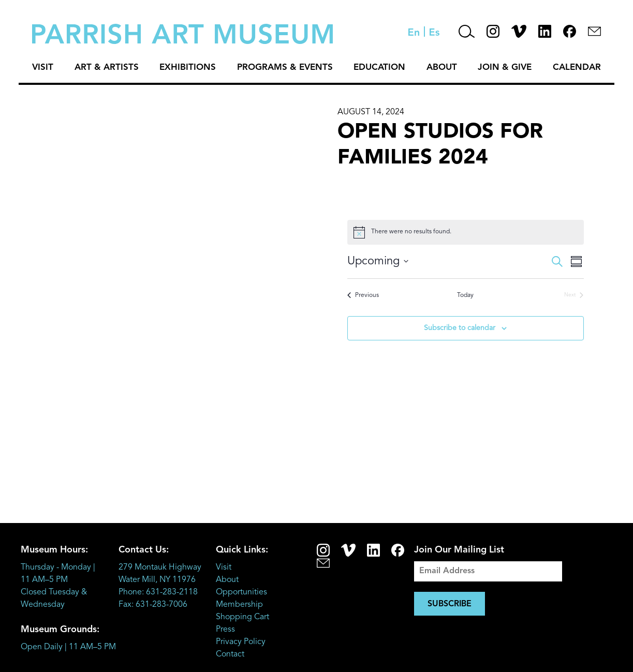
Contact (230, 654)
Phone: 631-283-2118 (158, 592)
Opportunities (241, 592)
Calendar (577, 68)
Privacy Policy (241, 642)
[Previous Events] (363, 296)
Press (225, 630)
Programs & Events (285, 68)
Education (379, 68)
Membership (239, 605)
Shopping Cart (242, 617)
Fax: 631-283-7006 (153, 605)
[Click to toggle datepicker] (378, 262)
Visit (43, 68)
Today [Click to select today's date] (465, 295)
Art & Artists (107, 68)
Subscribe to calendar (460, 328)
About (442, 68)
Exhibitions (188, 68)
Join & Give (505, 68)
